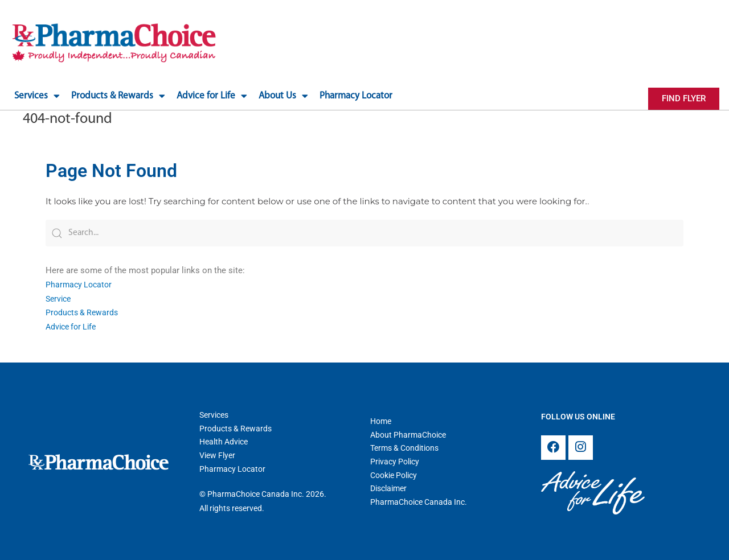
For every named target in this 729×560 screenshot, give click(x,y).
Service (60, 297)
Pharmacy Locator (356, 96)
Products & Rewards (84, 311)
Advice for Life (73, 325)
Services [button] (37, 96)
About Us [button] (283, 96)
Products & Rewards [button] (118, 96)
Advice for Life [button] (212, 96)
